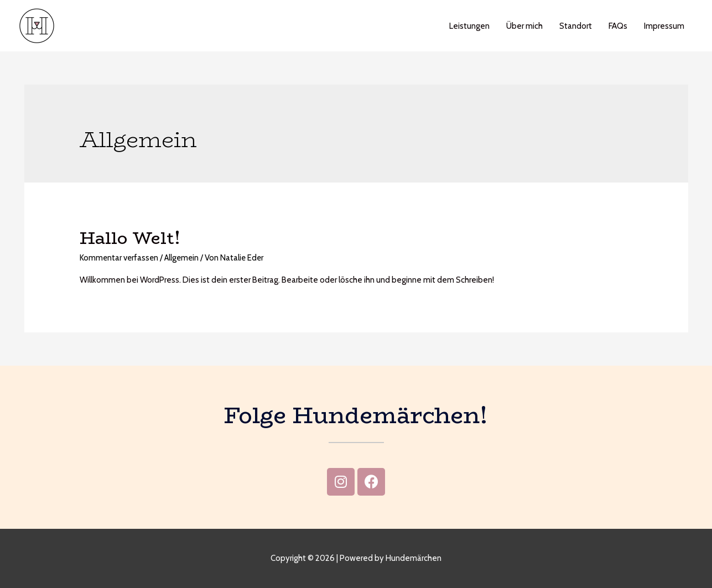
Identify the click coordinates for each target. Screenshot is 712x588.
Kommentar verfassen (120, 258)
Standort (576, 26)
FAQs (618, 26)
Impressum (664, 26)
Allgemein (184, 258)
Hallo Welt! (130, 238)
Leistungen (469, 26)
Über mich (524, 26)
